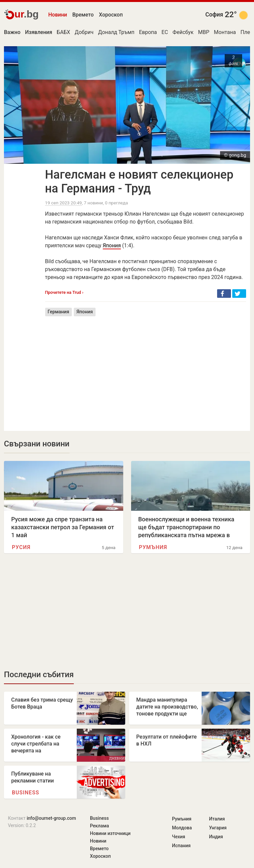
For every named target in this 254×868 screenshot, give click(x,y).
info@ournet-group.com (51, 818)
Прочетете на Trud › (64, 292)
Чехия (179, 837)
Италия (217, 819)
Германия (59, 312)
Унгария (218, 828)
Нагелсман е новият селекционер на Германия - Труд (139, 182)
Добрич (84, 32)
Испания (181, 846)
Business (26, 793)
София (214, 15)
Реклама (99, 826)
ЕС (165, 32)
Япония (112, 245)
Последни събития (39, 675)
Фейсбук (183, 32)
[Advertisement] (146, 369)
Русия (21, 547)
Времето (83, 15)
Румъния (153, 547)
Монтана (225, 32)
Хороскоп (111, 15)
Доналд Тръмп (116, 32)
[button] (224, 294)
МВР (204, 32)
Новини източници (110, 833)
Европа (148, 32)
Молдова (182, 828)
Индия (216, 837)
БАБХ (63, 32)
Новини (58, 15)
